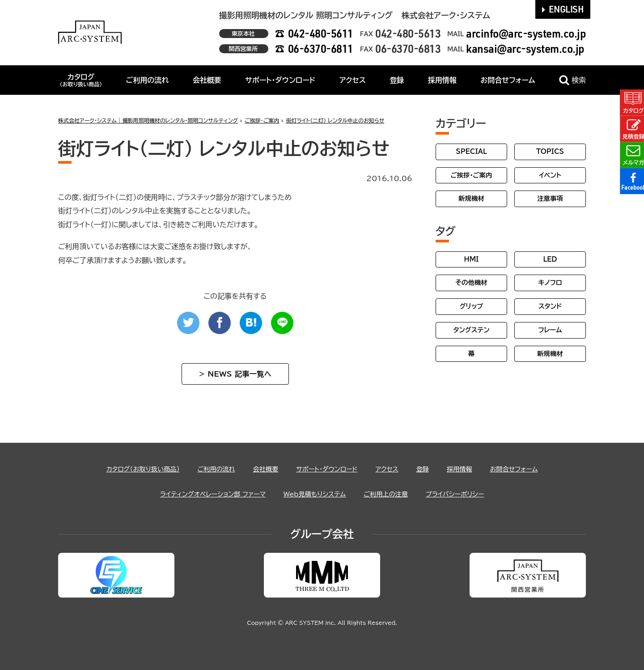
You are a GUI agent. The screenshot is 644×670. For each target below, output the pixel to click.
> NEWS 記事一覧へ (235, 374)
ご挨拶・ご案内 (472, 175)
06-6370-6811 (321, 49)
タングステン (471, 330)
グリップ (472, 306)
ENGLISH (563, 9)
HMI (472, 259)
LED (550, 259)
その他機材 (471, 282)
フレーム (550, 330)
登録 (397, 80)
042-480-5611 (321, 33)
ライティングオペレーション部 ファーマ (202, 494)
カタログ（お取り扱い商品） (128, 469)
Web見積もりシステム (315, 494)
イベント (550, 175)
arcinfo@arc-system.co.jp (526, 33)
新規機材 (471, 198)
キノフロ (550, 282)
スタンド (550, 306)
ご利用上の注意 (393, 494)
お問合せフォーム (508, 80)
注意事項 (550, 198)
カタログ (81, 80)
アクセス (353, 80)
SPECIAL (471, 151)
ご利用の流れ (148, 80)
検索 (572, 80)
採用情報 (442, 80)
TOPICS (550, 151)
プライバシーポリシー (469, 494)
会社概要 (207, 80)
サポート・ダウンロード (280, 80)
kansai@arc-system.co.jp (525, 49)
